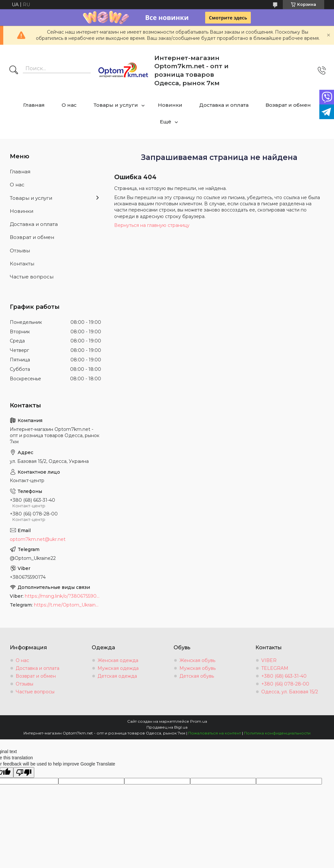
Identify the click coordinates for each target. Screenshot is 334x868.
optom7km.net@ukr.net (38, 539)
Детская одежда (117, 676)
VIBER (269, 660)
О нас (69, 105)
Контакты (22, 264)
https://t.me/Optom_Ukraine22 (68, 605)
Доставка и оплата (224, 105)
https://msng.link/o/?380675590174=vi (63, 596)
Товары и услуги (116, 105)
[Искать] (14, 71)
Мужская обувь (197, 668)
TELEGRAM (275, 668)
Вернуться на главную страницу (152, 225)
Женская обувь (197, 660)
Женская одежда (118, 660)
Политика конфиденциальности (277, 733)
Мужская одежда (118, 668)
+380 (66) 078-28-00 (285, 684)
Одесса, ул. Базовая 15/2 (290, 692)
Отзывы (20, 251)
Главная (34, 105)
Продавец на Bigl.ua (167, 727)
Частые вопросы (32, 277)
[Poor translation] (24, 773)
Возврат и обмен (288, 105)
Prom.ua (199, 721)
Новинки (170, 105)
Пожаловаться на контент (215, 733)
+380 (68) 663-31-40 (284, 676)
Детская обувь (197, 676)
